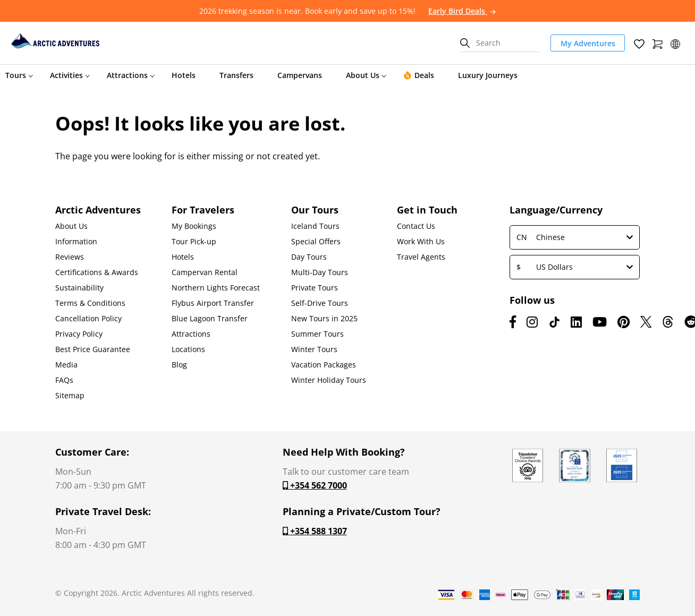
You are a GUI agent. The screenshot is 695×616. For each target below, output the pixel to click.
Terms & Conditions (90, 303)
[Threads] (668, 322)
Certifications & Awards (97, 272)
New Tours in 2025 (324, 319)
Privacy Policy (79, 334)
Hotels (183, 257)
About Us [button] (363, 75)
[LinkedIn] (576, 322)
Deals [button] (419, 75)
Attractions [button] (127, 75)
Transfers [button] (236, 75)
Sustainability (79, 288)
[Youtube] (600, 322)
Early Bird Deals (462, 11)
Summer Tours (317, 334)
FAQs (64, 380)
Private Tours (315, 288)
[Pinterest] (624, 322)
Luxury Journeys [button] (488, 75)
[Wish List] (639, 43)
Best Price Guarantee (93, 349)
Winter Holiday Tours (329, 380)
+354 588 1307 (315, 531)
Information (76, 242)
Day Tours (309, 257)
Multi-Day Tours (320, 272)
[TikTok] (554, 322)
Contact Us (416, 226)
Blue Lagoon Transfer (210, 319)
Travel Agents (421, 257)
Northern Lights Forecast (216, 288)
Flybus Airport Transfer (213, 303)
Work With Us (421, 242)
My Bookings (194, 226)
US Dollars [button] (575, 267)
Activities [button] (66, 75)
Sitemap (70, 396)
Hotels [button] (184, 75)
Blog (179, 365)
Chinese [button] (575, 237)
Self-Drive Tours (320, 303)
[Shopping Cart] (657, 43)
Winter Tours (314, 349)
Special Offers (316, 242)
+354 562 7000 (315, 485)
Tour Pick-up (194, 242)
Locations (188, 349)
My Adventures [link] (588, 43)
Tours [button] (16, 75)
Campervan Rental (205, 272)
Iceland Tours (315, 226)
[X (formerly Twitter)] (646, 322)
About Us (71, 226)
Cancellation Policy (88, 319)
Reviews (70, 257)
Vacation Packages (324, 365)
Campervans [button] (300, 75)
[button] (675, 43)
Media (66, 365)
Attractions (191, 334)
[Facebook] (513, 322)
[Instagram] (532, 322)
